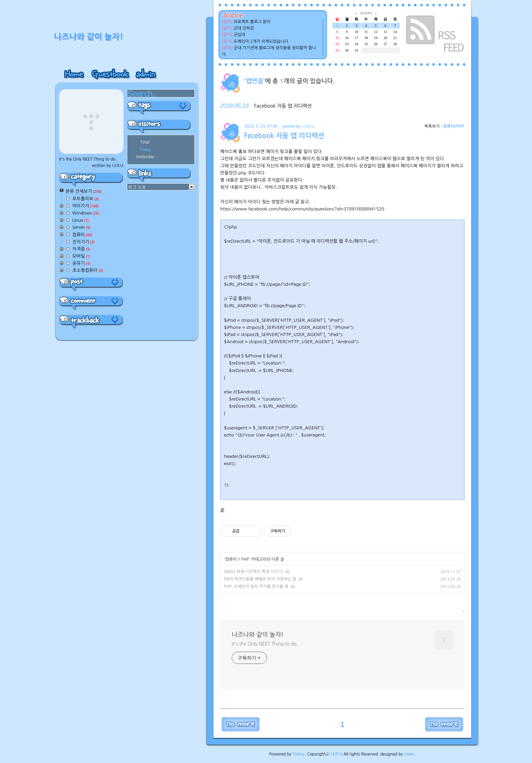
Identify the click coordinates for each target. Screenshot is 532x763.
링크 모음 (137, 187)
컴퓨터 (231, 559)
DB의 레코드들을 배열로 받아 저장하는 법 (260, 579)
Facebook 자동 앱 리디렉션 (283, 106)
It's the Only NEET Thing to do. (265, 644)
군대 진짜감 (244, 28)
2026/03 (366, 13)
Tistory (299, 754)
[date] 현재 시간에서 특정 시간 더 (253, 572)
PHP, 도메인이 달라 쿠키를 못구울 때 (256, 587)
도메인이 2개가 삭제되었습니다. (262, 41)
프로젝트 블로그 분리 (252, 22)
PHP (245, 559)
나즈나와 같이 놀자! (258, 635)
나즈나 (337, 754)
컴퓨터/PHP (453, 126)
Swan (409, 754)
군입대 (240, 35)
